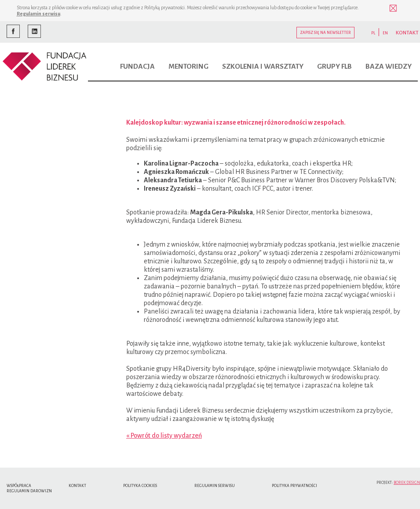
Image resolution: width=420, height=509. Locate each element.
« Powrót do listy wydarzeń (164, 435)
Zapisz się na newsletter (325, 33)
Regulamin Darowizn (29, 491)
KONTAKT (407, 33)
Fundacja (137, 66)
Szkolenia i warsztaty (263, 66)
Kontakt (77, 486)
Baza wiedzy (389, 66)
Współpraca (19, 486)
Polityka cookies (140, 486)
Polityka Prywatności (294, 486)
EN (385, 33)
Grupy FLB (334, 66)
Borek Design (407, 483)
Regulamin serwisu (38, 14)
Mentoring (188, 66)
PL (373, 33)
